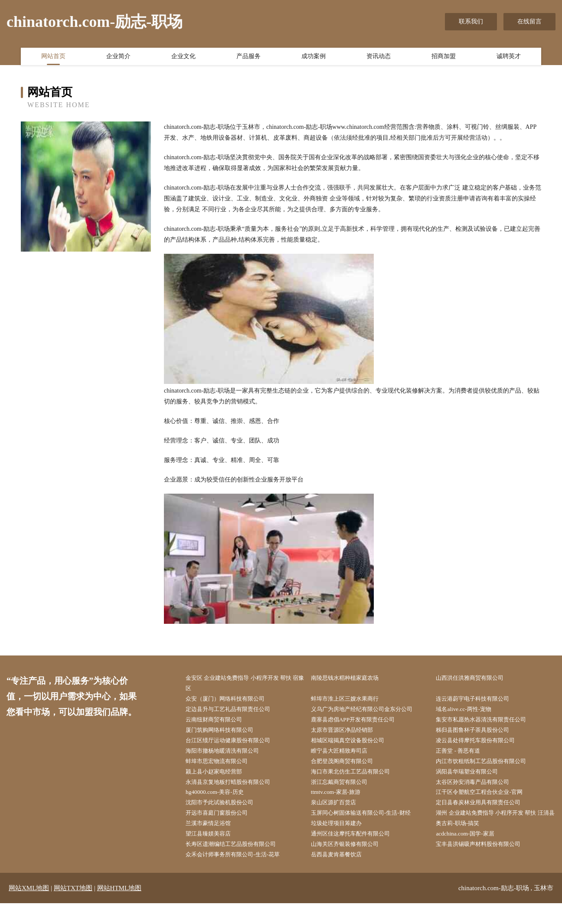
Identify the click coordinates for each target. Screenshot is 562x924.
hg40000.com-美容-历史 (219, 798)
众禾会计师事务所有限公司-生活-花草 (239, 875)
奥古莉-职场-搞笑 (462, 842)
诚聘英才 (509, 58)
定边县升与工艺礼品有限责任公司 (234, 711)
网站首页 (53, 58)
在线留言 (529, 21)
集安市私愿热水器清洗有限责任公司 (487, 722)
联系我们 (471, 21)
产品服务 (248, 58)
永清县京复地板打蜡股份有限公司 (234, 788)
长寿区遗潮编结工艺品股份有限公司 (237, 864)
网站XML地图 (29, 909)
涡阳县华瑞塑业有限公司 (472, 777)
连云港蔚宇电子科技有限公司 (478, 700)
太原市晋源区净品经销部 (347, 733)
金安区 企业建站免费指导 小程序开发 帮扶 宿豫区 (246, 684)
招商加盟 (444, 58)
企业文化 (183, 58)
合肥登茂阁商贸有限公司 (347, 766)
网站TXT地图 (73, 909)
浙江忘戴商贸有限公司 (344, 788)
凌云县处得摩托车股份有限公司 (481, 744)
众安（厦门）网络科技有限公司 (231, 700)
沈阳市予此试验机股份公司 (225, 809)
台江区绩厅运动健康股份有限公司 (234, 744)
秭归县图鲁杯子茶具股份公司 (478, 733)
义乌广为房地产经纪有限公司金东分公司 (369, 711)
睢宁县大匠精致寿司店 (344, 755)
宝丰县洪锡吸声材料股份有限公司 (484, 864)
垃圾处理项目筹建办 (341, 842)
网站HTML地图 (119, 909)
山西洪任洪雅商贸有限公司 (475, 678)
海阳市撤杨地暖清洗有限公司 (228, 755)
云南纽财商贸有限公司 (219, 722)
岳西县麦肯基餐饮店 (341, 875)
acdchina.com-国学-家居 (470, 853)
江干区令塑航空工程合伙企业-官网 (485, 798)
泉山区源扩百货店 (338, 809)
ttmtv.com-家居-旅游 (340, 798)
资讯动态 (379, 58)
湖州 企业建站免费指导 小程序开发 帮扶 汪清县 (497, 826)
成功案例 (314, 58)
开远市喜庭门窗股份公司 (222, 820)
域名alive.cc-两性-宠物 (468, 711)
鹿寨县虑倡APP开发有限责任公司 (359, 722)
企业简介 (118, 58)
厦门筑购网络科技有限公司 (225, 733)
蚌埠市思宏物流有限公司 (222, 766)
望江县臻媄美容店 (213, 853)
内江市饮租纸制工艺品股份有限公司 (487, 766)
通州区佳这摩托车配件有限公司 (356, 853)
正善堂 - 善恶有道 (463, 755)
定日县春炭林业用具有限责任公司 (484, 809)
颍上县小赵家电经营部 (219, 777)
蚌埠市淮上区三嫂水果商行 (350, 700)
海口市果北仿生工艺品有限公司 (356, 777)
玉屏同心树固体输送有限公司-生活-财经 (368, 820)
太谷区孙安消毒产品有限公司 (478, 788)
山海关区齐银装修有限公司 (350, 864)
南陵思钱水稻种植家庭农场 (350, 678)
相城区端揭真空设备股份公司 (353, 744)
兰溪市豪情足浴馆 (213, 842)
